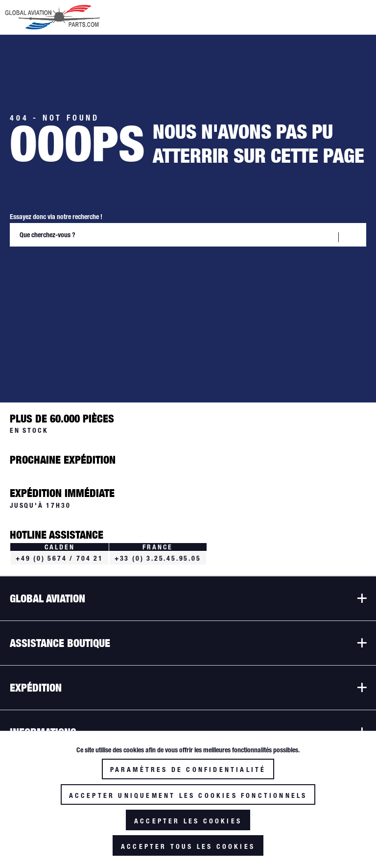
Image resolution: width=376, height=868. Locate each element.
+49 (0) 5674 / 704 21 (59, 558)
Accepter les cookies (188, 821)
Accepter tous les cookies (188, 846)
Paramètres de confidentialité (188, 769)
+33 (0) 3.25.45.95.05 (158, 558)
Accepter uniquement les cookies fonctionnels (188, 795)
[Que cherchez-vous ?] (188, 235)
